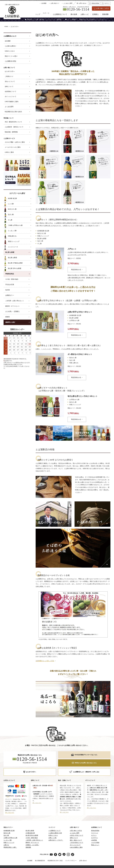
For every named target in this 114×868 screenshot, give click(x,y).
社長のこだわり (53, 833)
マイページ (95, 830)
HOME (6, 27)
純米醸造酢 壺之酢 (9, 828)
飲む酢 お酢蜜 (30, 828)
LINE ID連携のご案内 (76, 845)
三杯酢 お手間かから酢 (10, 835)
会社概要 (30, 858)
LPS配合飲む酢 (30, 830)
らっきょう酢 (8, 838)
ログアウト (95, 835)
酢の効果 (74, 14)
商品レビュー (95, 842)
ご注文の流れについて (77, 840)
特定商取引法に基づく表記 (55, 858)
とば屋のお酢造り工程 (55, 830)
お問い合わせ (83, 858)
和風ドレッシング (9, 840)
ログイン (94, 833)
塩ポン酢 (6, 833)
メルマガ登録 (95, 840)
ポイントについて (75, 842)
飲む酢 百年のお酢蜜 (32, 833)
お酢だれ (6, 842)
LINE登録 (94, 838)
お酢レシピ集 (52, 835)
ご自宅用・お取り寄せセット (34, 838)
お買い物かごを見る (76, 828)
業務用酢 (105, 14)
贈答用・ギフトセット (32, 840)
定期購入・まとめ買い (32, 842)
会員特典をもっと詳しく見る (45, 658)
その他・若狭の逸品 (32, 835)
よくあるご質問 (75, 830)
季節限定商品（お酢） (10, 845)
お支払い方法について (77, 833)
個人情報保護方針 (40, 858)
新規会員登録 (95, 828)
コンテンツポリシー (71, 858)
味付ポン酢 (7, 830)
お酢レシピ (85, 14)
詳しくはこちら (10, 810)
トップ (35, 14)
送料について (74, 835)
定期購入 (95, 14)
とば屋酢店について (60, 14)
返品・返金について (76, 838)
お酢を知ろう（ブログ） (56, 838)
